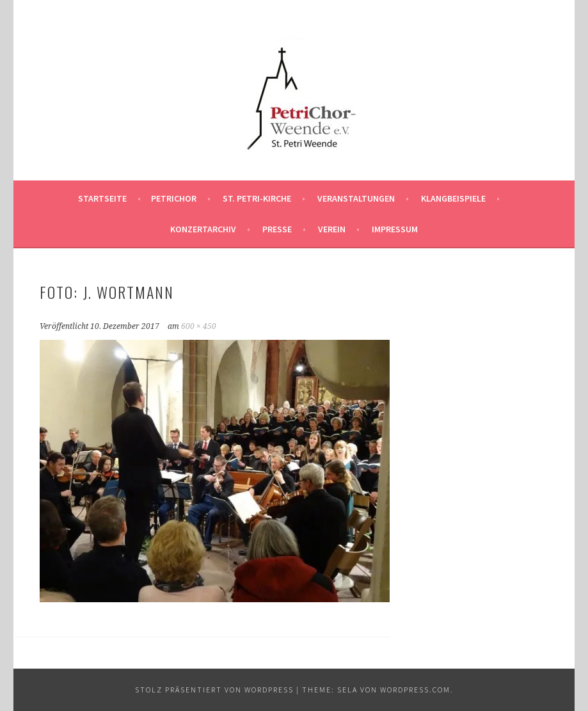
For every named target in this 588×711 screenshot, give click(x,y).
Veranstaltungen (356, 198)
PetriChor (174, 198)
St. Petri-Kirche (257, 198)
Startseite (102, 198)
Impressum (395, 229)
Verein (332, 229)
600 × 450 (199, 326)
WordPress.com (415, 690)
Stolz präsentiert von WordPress (214, 690)
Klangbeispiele (453, 198)
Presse (277, 229)
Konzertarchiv (203, 229)
